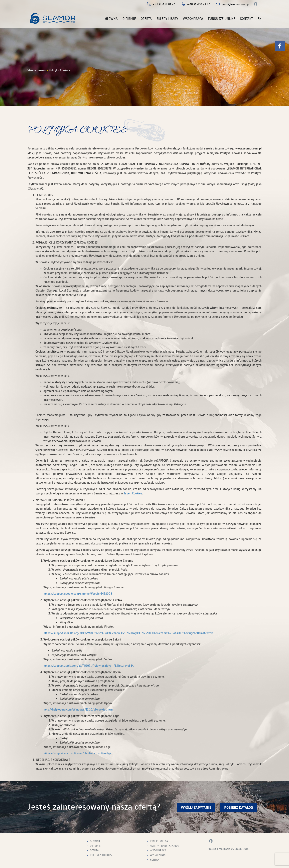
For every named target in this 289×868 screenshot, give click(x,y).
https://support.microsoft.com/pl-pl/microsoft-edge (77, 753)
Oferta (146, 19)
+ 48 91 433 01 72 (164, 4)
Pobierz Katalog (239, 808)
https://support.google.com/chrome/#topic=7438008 (78, 594)
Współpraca (193, 19)
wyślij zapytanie (196, 808)
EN (260, 19)
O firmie (129, 19)
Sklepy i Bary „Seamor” (165, 846)
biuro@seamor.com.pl (235, 4)
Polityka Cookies (101, 855)
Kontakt (246, 19)
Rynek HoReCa (159, 841)
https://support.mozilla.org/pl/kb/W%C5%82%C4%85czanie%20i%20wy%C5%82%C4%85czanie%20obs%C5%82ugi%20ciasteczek (128, 633)
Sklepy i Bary (167, 19)
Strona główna (37, 70)
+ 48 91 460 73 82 (199, 4)
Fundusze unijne (222, 19)
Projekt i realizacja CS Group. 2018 (228, 849)
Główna (111, 19)
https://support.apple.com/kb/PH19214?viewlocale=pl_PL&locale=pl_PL (89, 666)
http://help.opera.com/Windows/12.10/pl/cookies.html (78, 710)
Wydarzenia (158, 855)
